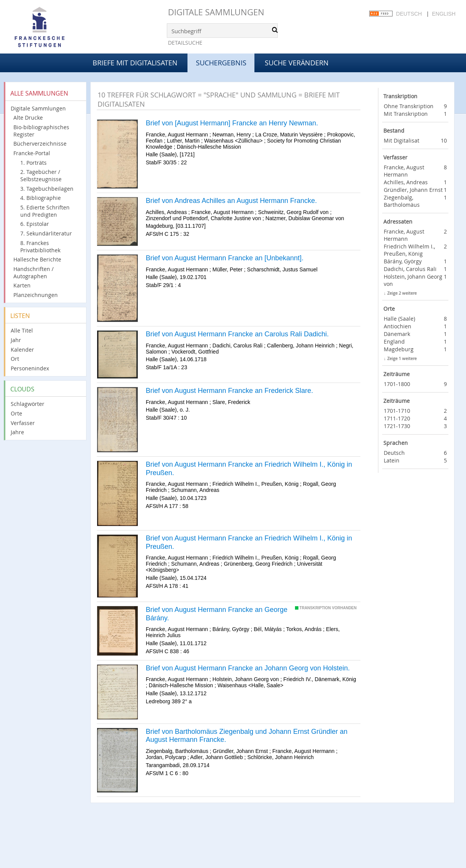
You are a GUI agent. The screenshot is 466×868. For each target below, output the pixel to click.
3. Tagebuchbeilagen (47, 189)
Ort (15, 359)
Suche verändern (297, 63)
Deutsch (409, 14)
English (444, 14)
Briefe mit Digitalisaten (135, 63)
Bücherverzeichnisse (40, 144)
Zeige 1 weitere (402, 358)
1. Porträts (33, 163)
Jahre (17, 432)
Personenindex (30, 368)
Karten (22, 285)
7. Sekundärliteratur (46, 233)
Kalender (22, 350)
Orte (16, 413)
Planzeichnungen (36, 295)
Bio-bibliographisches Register (41, 131)
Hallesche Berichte (37, 259)
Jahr (16, 340)
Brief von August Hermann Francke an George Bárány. (217, 614)
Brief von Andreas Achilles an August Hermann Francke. (231, 201)
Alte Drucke (28, 118)
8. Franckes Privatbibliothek (40, 247)
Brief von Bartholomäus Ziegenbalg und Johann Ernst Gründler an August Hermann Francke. (247, 736)
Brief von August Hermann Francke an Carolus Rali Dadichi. (237, 334)
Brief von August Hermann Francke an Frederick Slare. (229, 391)
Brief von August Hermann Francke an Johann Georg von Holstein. (248, 668)
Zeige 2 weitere (402, 293)
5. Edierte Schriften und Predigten (45, 211)
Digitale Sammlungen (216, 12)
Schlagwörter (28, 404)
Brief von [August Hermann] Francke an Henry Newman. (232, 123)
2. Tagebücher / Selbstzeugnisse (41, 175)
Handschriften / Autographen (33, 273)
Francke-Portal (32, 153)
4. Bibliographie (41, 198)
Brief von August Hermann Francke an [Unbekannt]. (225, 258)
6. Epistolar (35, 224)
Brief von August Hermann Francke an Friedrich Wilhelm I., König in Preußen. (249, 469)
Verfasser (23, 423)
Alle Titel (22, 330)
